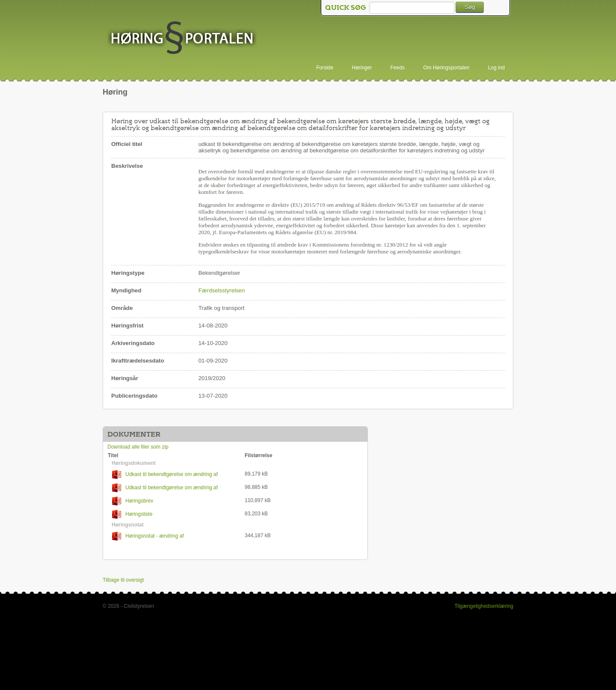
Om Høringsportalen (446, 68)
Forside (325, 68)
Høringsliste (132, 514)
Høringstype (128, 273)
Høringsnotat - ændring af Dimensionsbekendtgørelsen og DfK (149, 536)
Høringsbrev (133, 501)
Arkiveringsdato (133, 343)
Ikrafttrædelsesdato (138, 361)
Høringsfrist (127, 326)
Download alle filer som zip (138, 447)
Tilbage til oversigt (123, 580)
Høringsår (125, 378)
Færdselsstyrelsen (222, 290)
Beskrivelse (127, 166)
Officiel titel (127, 144)
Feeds (398, 68)
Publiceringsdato (134, 396)
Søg (470, 7)
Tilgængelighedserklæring (484, 606)
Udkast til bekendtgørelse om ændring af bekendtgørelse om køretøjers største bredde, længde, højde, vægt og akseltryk (170, 474)
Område (122, 308)
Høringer (362, 68)
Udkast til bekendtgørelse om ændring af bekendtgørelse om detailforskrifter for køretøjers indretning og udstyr (175, 488)
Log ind (496, 68)
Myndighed (126, 290)
